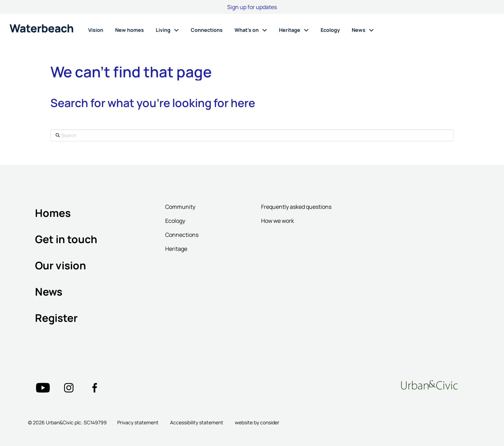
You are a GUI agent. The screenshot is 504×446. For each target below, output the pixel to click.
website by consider (257, 422)
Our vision (61, 265)
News (49, 292)
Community (180, 207)
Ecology (175, 221)
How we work (278, 221)
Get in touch (66, 239)
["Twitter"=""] (43, 388)
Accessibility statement (197, 422)
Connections (182, 235)
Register (56, 318)
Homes (53, 213)
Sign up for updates (252, 7)
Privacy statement (138, 422)
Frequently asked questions (296, 207)
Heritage (176, 249)
